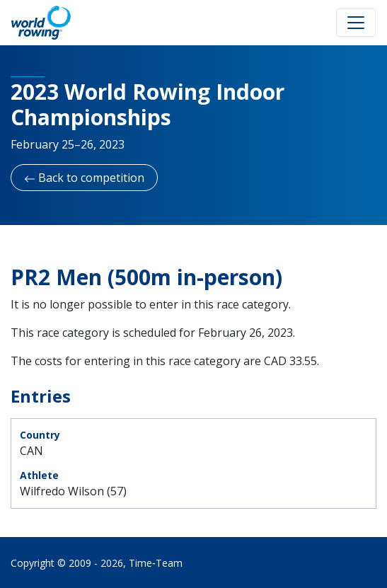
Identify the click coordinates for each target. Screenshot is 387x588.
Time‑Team (156, 563)
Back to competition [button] (84, 178)
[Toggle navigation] (356, 23)
